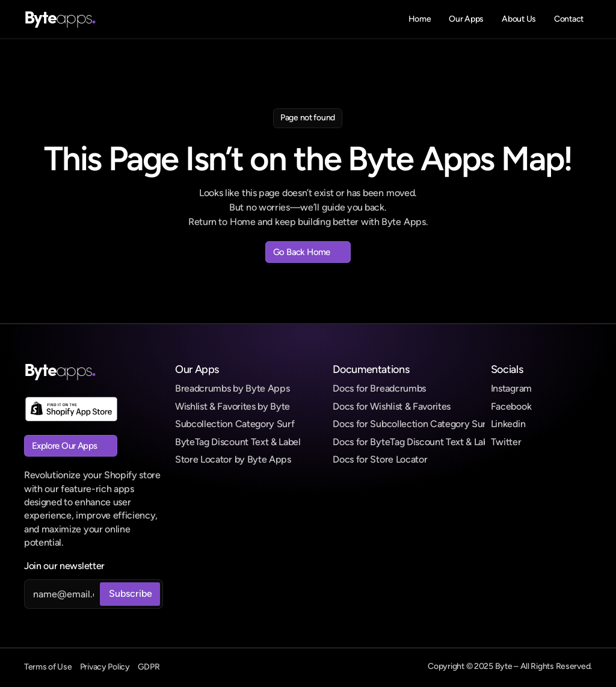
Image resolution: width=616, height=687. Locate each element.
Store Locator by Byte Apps (233, 459)
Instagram (511, 388)
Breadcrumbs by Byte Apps (232, 388)
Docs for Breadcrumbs (379, 388)
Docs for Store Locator (380, 459)
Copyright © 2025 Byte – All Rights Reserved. (510, 666)
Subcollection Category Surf (235, 424)
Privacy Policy (105, 667)
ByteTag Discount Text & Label (238, 442)
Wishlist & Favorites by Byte (233, 406)
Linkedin (508, 424)
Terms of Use (48, 667)
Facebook (511, 406)
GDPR (149, 667)
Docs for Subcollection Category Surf (411, 424)
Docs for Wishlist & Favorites (392, 406)
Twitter (506, 442)
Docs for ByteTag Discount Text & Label (414, 442)
